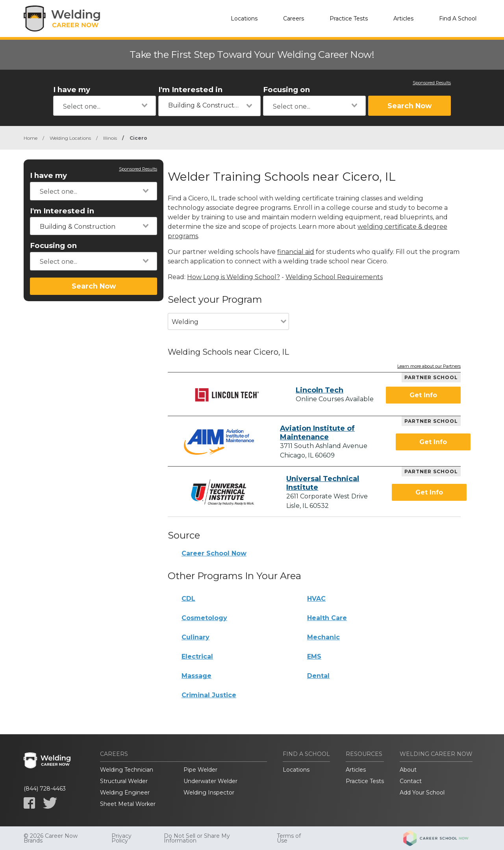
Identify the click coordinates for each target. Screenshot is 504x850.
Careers (294, 19)
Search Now (409, 106)
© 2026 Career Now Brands (51, 838)
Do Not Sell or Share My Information (197, 838)
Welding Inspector (209, 793)
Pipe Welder (200, 770)
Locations (244, 19)
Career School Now (214, 553)
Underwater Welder (210, 781)
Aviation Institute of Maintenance (317, 433)
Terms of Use (289, 838)
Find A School (458, 19)
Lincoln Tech (320, 390)
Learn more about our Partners (429, 367)
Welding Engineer (125, 793)
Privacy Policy (121, 838)
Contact (411, 781)
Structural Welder (124, 781)
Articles (403, 19)
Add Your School (422, 793)
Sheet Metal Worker (128, 804)
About (408, 770)
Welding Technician (127, 770)
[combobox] (105, 106)
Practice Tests (349, 19)
